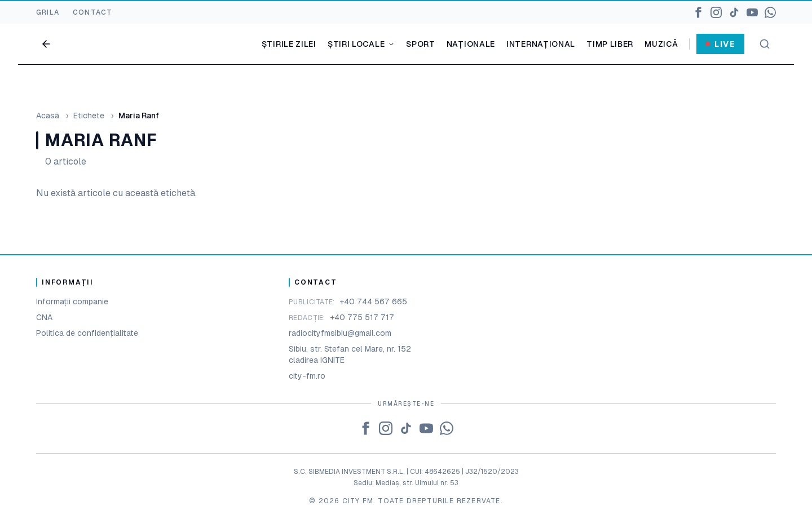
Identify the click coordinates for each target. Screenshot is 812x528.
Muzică (661, 44)
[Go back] (46, 44)
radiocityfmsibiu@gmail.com (340, 333)
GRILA (48, 12)
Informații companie (72, 301)
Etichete (89, 116)
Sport (421, 44)
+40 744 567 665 (373, 301)
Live (721, 44)
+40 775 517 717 (362, 317)
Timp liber (610, 44)
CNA (44, 317)
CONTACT (92, 12)
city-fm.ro (307, 376)
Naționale (471, 44)
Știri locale (361, 44)
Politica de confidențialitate (87, 333)
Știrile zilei (289, 44)
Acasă (48, 116)
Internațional (541, 44)
